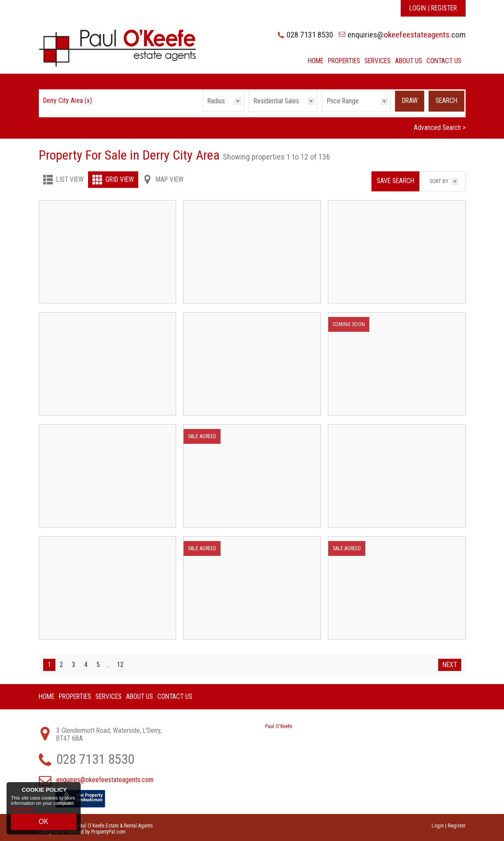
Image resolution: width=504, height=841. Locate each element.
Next (450, 662)
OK (44, 824)
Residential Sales (276, 101)
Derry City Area (68, 101)
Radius (216, 101)
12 (120, 662)
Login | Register (433, 8)
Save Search (395, 178)
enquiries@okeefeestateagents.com (105, 777)
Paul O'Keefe (279, 724)
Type (249, 111)
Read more (23, 814)
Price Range (343, 101)
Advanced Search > (440, 126)
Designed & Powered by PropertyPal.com (82, 829)
